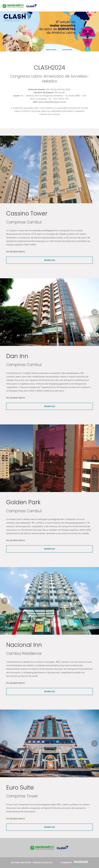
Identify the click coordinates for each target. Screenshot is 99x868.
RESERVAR (50, 260)
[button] (5, 169)
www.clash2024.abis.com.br (52, 102)
